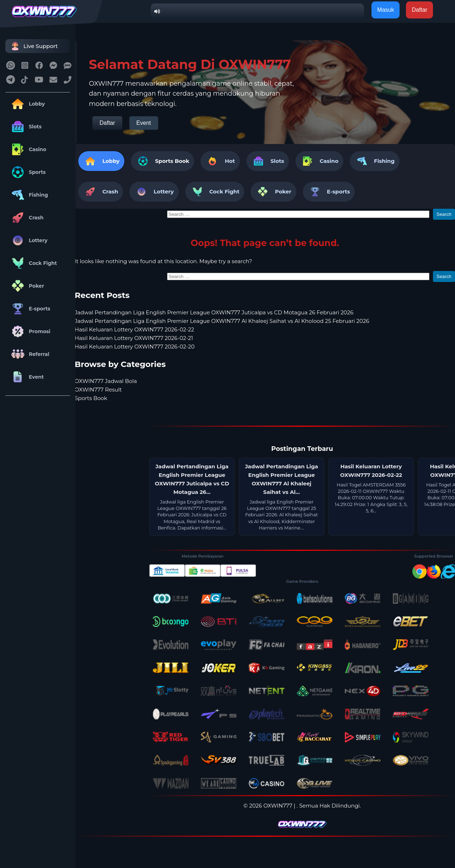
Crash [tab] (101, 192)
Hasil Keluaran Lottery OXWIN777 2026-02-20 (135, 347)
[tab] (162, 161)
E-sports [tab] (329, 192)
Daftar (107, 123)
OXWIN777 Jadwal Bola (106, 381)
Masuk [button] (386, 10)
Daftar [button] (419, 10)
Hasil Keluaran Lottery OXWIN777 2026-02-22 (134, 329)
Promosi (30, 331)
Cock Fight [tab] (215, 192)
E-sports (30, 309)
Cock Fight (33, 263)
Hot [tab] (220, 161)
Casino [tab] (319, 161)
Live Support (33, 46)
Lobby (27, 104)
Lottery (28, 240)
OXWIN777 (278, 806)
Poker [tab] (273, 192)
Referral (29, 354)
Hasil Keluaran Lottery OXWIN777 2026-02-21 (134, 338)
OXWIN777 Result (98, 390)
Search (444, 214)
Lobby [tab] (101, 161)
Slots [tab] (268, 161)
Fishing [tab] (375, 161)
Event (26, 377)
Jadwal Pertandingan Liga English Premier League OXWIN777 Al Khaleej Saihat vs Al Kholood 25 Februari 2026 (222, 321)
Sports (27, 172)
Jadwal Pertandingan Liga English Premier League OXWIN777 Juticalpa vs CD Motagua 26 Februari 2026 (214, 312)
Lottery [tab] (154, 192)
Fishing (28, 195)
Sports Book (172, 161)
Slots (25, 127)
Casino (28, 149)
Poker (26, 286)
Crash (26, 218)
